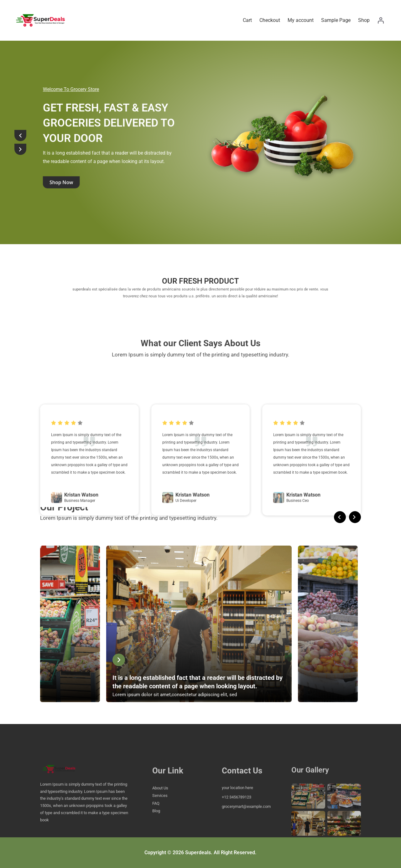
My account (301, 20)
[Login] (381, 20)
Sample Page (336, 20)
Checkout (270, 20)
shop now (71, 157)
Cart (247, 20)
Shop (364, 20)
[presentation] (20, 136)
